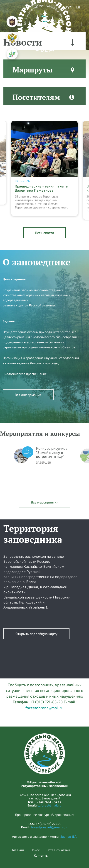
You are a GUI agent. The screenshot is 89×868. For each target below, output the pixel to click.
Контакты (41, 855)
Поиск (35, 850)
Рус (69, 7)
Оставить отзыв (58, 850)
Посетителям (36, 97)
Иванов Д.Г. (68, 836)
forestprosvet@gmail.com (50, 827)
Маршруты (33, 70)
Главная (18, 850)
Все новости (45, 233)
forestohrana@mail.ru (44, 708)
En (78, 7)
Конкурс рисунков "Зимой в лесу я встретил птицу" (52, 452)
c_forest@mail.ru (49, 805)
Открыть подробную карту (36, 634)
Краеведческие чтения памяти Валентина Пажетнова (41, 188)
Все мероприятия (45, 502)
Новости (23, 42)
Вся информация (28, 395)
